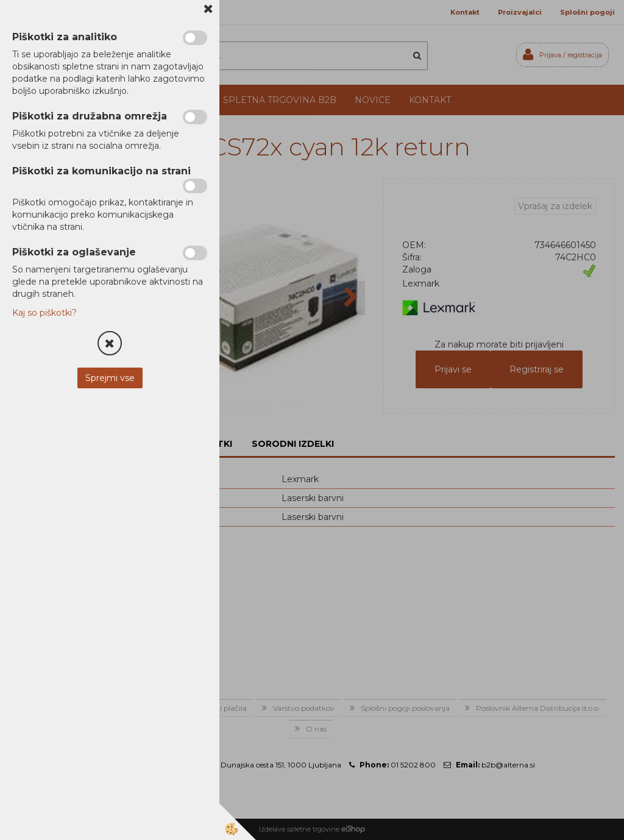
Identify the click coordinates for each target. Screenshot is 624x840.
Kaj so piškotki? (44, 313)
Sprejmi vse (110, 378)
